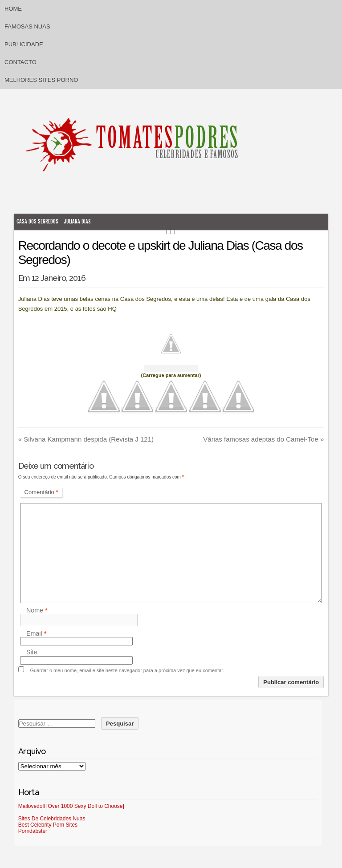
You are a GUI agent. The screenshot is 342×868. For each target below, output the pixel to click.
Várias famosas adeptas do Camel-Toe (263, 439)
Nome (37, 610)
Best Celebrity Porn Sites (48, 825)
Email (36, 633)
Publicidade (24, 44)
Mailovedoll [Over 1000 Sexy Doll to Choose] (71, 806)
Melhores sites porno (41, 80)
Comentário (41, 492)
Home (13, 9)
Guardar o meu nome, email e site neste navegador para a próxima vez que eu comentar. (127, 670)
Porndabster (33, 831)
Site (32, 653)
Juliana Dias (77, 221)
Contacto (20, 62)
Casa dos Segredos (37, 221)
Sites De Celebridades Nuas (52, 819)
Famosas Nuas (27, 26)
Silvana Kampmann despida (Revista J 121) (86, 439)
